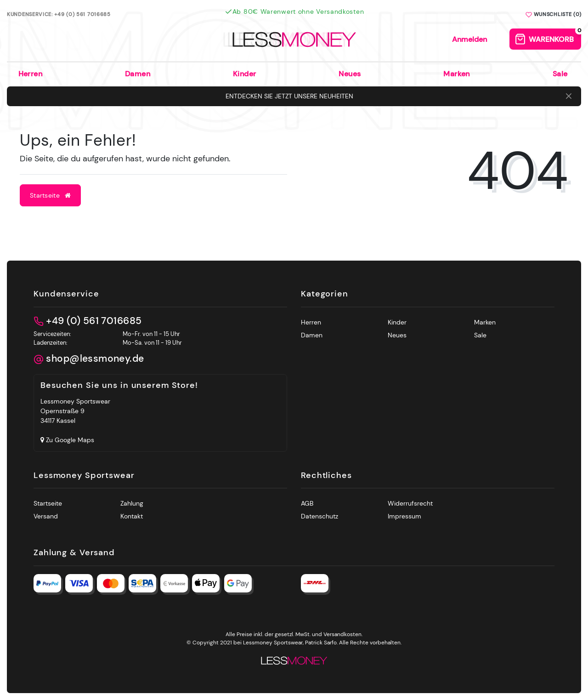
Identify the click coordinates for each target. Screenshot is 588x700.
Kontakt (132, 516)
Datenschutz (319, 516)
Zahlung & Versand (74, 553)
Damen (138, 74)
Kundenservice (66, 294)
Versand (46, 516)
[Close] (569, 97)
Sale (560, 74)
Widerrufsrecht (410, 503)
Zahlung (132, 503)
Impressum (404, 516)
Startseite (48, 503)
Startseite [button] (50, 195)
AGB (307, 503)
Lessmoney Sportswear (84, 476)
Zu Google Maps (67, 440)
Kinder (245, 74)
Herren (31, 74)
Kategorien (325, 294)
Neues (350, 74)
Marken (457, 74)
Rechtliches (326, 476)
